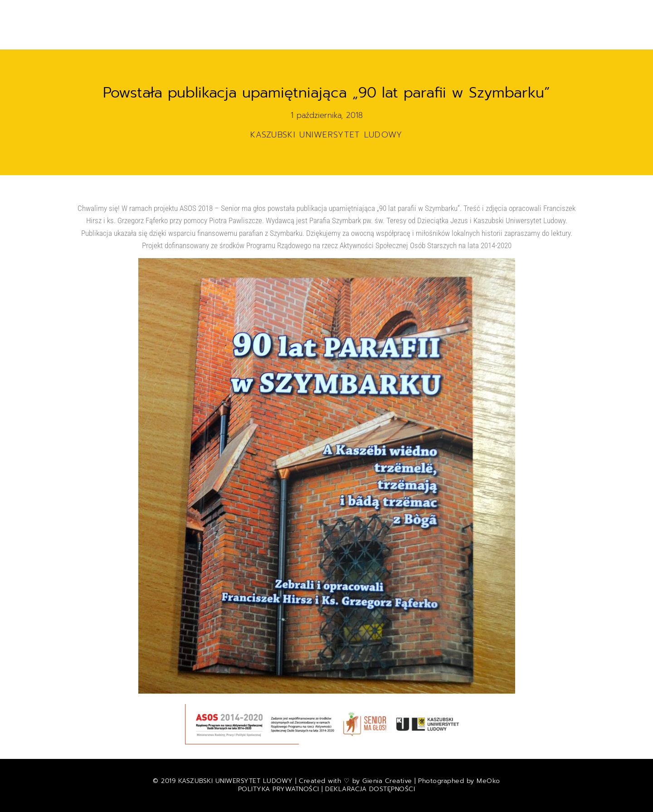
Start (176, 11)
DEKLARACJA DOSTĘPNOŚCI (370, 789)
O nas (327, 31)
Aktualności (224, 11)
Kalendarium (334, 11)
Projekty (279, 11)
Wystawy (438, 11)
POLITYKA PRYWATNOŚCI (280, 789)
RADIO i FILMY (494, 11)
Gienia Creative (387, 781)
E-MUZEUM (390, 11)
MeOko (488, 781)
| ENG (360, 31)
